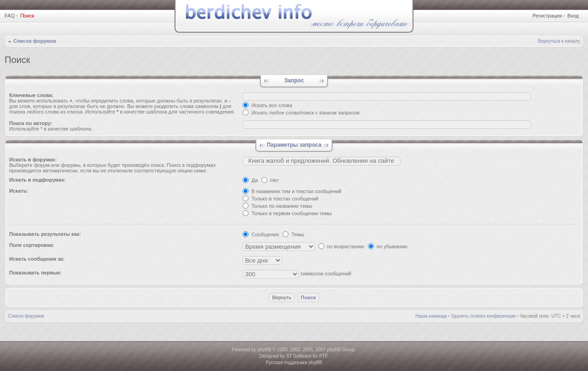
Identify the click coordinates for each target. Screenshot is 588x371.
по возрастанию (341, 246)
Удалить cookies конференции (483, 316)
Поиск (27, 16)
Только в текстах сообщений (280, 199)
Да (250, 180)
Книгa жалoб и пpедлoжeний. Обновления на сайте (322, 161)
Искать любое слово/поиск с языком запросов (301, 113)
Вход (573, 16)
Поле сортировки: (32, 245)
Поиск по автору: (31, 123)
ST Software (299, 356)
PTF (323, 356)
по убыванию (388, 246)
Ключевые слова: (31, 95)
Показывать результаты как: (45, 234)
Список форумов (35, 41)
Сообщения (261, 234)
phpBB (264, 350)
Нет (270, 180)
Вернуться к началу (559, 41)
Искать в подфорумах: (38, 180)
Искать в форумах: (33, 160)
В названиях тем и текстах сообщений (292, 191)
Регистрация (547, 16)
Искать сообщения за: (37, 259)
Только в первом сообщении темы (287, 213)
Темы (293, 234)
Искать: (19, 191)
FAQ (10, 16)
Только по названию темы (277, 206)
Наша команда (431, 316)
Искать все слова (267, 105)
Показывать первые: (36, 273)
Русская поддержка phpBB (294, 362)
